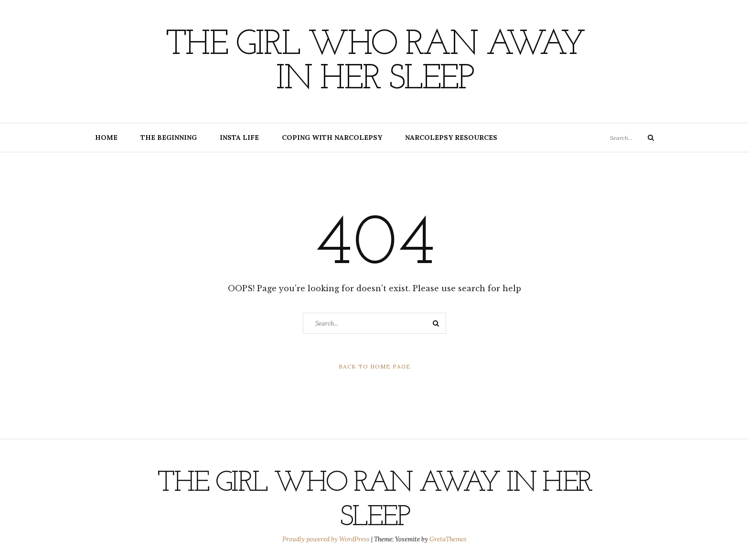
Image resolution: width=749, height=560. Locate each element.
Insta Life (239, 137)
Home (106, 137)
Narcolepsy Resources (451, 137)
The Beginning (169, 137)
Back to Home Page (375, 366)
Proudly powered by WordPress (327, 539)
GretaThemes (448, 539)
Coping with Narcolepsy (332, 137)
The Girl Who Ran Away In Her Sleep (375, 63)
